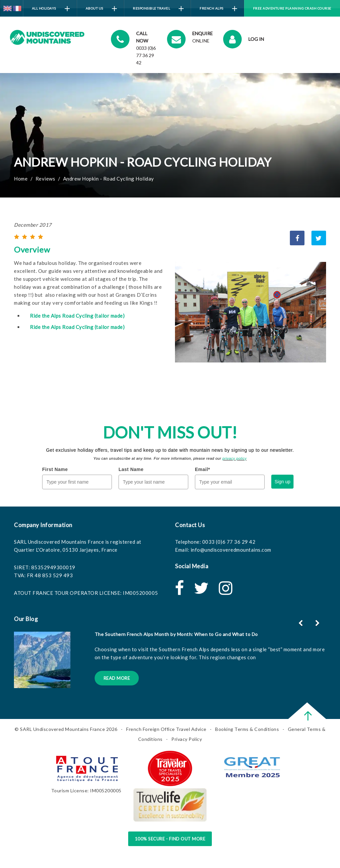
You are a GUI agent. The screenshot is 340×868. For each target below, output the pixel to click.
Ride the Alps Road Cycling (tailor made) (77, 316)
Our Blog (26, 619)
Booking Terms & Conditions (247, 729)
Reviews (45, 179)
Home (21, 179)
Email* (203, 469)
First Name (55, 469)
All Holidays (51, 9)
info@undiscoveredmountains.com (231, 550)
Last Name (131, 469)
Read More (117, 678)
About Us (101, 9)
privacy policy (235, 458)
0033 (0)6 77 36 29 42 (229, 542)
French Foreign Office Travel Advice (166, 729)
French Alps (218, 9)
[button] (318, 623)
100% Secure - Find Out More (170, 839)
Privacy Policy (187, 739)
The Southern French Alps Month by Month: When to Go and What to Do (176, 634)
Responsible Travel (158, 9)
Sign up (282, 482)
